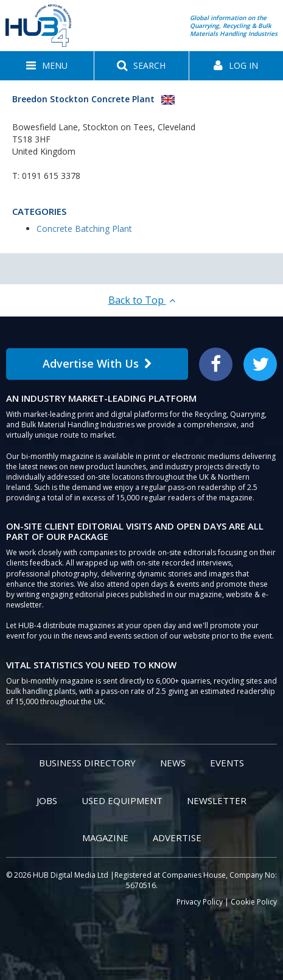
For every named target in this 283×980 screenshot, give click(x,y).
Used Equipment (122, 800)
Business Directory (87, 763)
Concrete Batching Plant (84, 229)
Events (227, 763)
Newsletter (217, 800)
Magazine (105, 838)
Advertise (177, 838)
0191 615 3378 (51, 176)
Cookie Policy (254, 902)
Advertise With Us (97, 363)
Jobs (47, 800)
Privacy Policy (200, 902)
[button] (47, 66)
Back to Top (142, 300)
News (173, 763)
